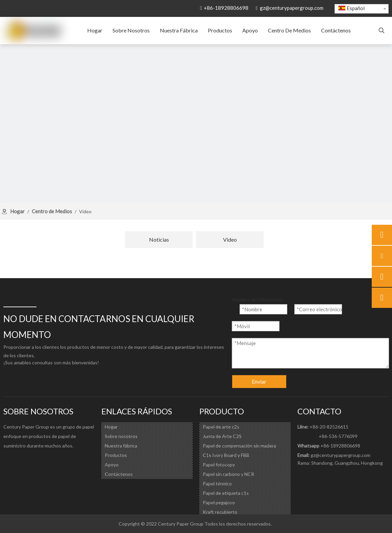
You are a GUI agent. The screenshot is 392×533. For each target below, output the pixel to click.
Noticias (159, 239)
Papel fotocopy (219, 465)
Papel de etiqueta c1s (226, 493)
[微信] (63, 461)
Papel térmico (217, 483)
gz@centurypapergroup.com (292, 8)
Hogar (111, 427)
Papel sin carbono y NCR (228, 474)
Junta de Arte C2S (222, 436)
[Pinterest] (49, 461)
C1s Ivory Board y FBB (226, 455)
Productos (116, 455)
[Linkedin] (22, 461)
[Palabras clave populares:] (382, 31)
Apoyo (112, 465)
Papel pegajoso (219, 502)
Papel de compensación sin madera (239, 446)
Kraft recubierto (220, 512)
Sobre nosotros (121, 436)
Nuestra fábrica (121, 446)
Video (230, 239)
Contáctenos (119, 474)
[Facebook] (9, 461)
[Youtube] (36, 461)
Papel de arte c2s (221, 427)
